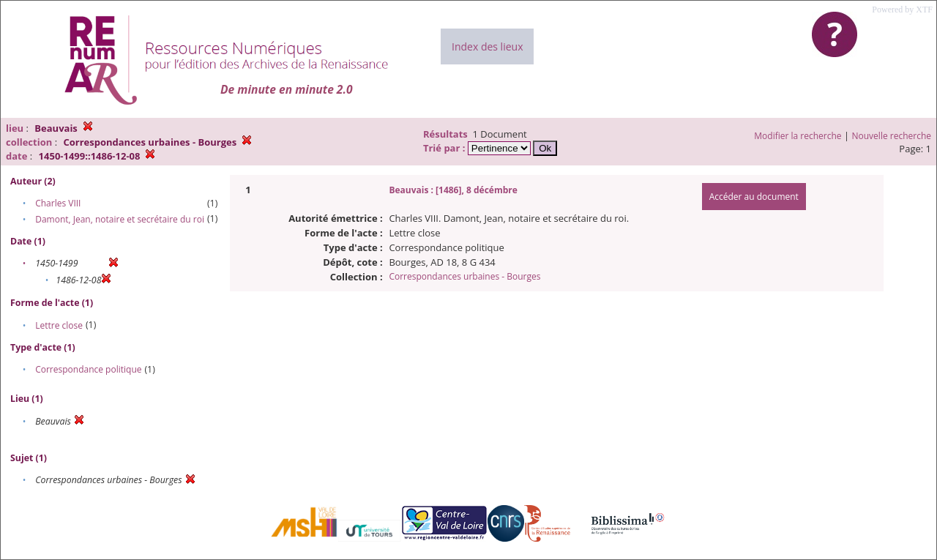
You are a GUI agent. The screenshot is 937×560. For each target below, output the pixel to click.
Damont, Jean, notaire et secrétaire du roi (120, 219)
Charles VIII (58, 203)
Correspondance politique (88, 369)
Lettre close (59, 325)
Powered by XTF (902, 10)
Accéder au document (754, 197)
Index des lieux (487, 46)
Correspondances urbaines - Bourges (464, 276)
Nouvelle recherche (892, 136)
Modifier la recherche (798, 136)
